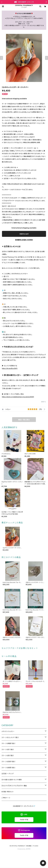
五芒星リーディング (8, 774)
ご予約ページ (6, 798)
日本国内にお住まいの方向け (24, 240)
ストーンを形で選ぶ (8, 749)
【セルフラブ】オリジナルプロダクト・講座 (14, 786)
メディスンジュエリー (8, 731)
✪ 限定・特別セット (8, 792)
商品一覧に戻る (24, 420)
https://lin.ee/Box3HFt (10, 368)
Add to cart (24, 234)
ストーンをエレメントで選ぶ (10, 737)
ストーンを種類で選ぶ (8, 743)
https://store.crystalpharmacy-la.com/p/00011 (18, 397)
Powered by (24, 849)
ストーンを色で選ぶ (8, 755)
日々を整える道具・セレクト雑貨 (12, 780)
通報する (44, 402)
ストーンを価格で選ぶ (8, 768)
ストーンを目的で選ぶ (8, 762)
